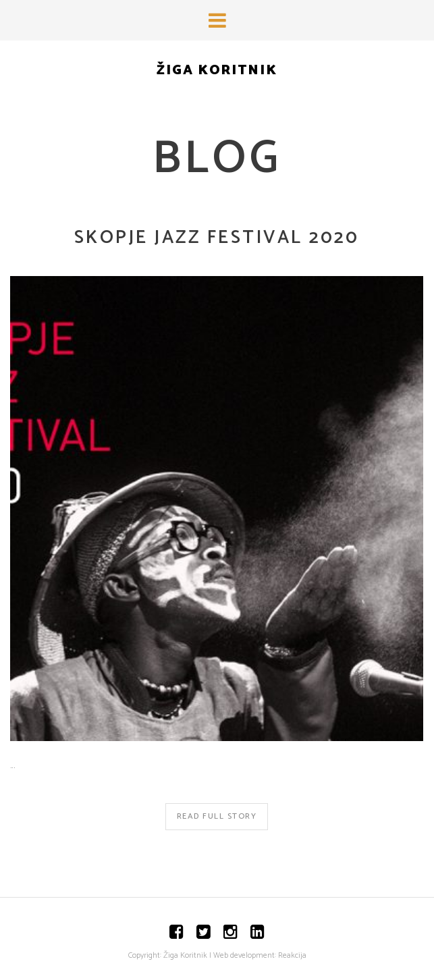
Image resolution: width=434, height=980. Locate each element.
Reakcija (292, 955)
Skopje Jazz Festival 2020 (217, 238)
